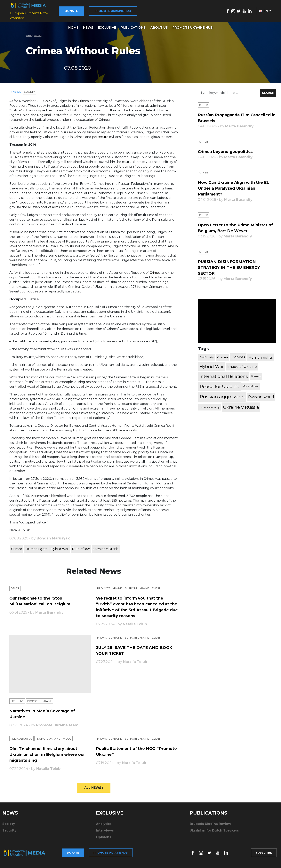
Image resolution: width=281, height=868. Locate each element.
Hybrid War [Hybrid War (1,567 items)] (212, 366)
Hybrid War (60, 549)
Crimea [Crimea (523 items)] (223, 357)
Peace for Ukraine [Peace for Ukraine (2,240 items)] (219, 386)
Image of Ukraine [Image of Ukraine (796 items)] (242, 366)
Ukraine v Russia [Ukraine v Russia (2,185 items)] (241, 407)
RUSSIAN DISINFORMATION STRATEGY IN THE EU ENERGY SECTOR (232, 267)
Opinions (104, 839)
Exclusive (107, 28)
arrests (47, 382)
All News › (94, 789)
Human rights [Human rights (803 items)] (261, 357)
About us (159, 28)
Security (9, 832)
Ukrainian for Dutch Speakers (214, 832)
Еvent (166, 589)
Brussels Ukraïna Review (210, 826)
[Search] (229, 93)
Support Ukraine (144, 589)
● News (16, 92)
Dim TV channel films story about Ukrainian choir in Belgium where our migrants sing (48, 755)
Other (16, 589)
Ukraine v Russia (106, 549)
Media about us (23, 740)
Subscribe (262, 854)
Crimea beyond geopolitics (229, 151)
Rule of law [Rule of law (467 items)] (251, 386)
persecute (100, 137)
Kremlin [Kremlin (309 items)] (256, 376)
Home (73, 28)
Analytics (104, 826)
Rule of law (81, 549)
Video (77, 740)
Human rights (36, 549)
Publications (133, 28)
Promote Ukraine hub (126, 11)
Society (38, 36)
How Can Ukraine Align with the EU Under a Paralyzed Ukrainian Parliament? (235, 188)
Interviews (105, 832)
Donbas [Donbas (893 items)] (238, 357)
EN (264, 11)
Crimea (155, 273)
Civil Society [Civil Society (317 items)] (207, 357)
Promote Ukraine (112, 589)
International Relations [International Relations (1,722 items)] (224, 376)
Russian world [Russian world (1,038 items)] (261, 396)
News (88, 28)
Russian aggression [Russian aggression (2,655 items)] (222, 396)
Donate (85, 11)
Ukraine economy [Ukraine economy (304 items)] (210, 407)
